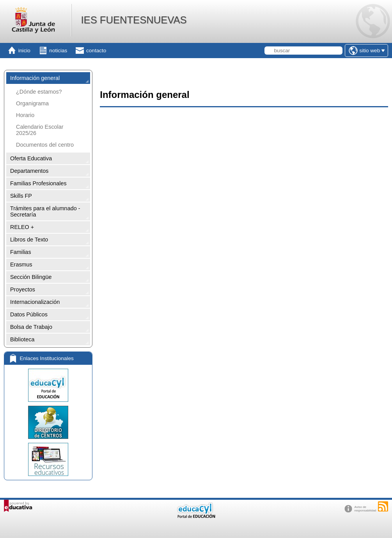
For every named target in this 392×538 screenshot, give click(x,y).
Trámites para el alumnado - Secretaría (45, 211)
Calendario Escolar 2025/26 (40, 130)
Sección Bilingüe (31, 277)
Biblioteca (22, 339)
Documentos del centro (45, 145)
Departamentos (29, 171)
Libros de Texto (29, 240)
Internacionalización (35, 302)
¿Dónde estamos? (39, 92)
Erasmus (21, 265)
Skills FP (21, 196)
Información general (35, 78)
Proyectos (23, 289)
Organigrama (32, 103)
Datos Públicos (29, 314)
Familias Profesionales (38, 183)
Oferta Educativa (31, 158)
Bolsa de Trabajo (31, 327)
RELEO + (22, 227)
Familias (21, 252)
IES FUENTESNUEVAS (134, 20)
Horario (25, 115)
